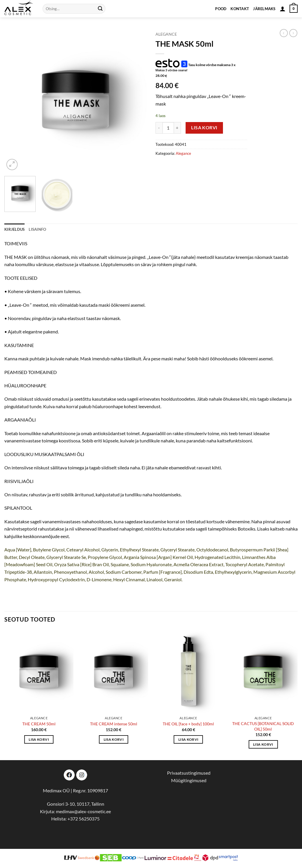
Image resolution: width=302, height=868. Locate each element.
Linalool (154, 579)
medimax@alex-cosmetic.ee (83, 811)
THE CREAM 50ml (39, 724)
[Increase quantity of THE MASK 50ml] (177, 128)
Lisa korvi (204, 128)
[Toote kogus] (168, 128)
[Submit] (100, 9)
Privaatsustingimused (189, 773)
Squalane (120, 564)
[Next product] (284, 33)
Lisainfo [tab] (37, 229)
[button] (283, 9)
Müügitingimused (189, 780)
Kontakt (240, 9)
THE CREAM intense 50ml (114, 724)
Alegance (166, 34)
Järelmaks (264, 9)
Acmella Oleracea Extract (198, 564)
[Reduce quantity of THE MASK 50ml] (159, 128)
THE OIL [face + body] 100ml (188, 724)
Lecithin (232, 557)
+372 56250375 (84, 819)
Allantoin (43, 572)
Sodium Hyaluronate (151, 564)
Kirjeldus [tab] (14, 229)
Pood (221, 9)
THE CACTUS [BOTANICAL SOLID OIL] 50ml (263, 726)
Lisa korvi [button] (39, 739)
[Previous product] (293, 33)
